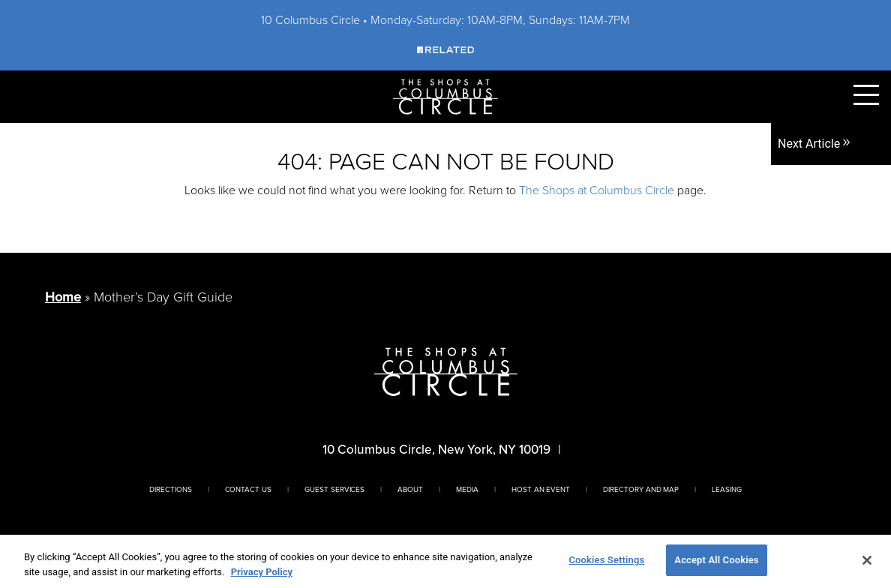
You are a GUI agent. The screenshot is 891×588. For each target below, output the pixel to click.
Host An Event (541, 489)
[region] (445, 561)
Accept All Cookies (716, 560)
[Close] (867, 560)
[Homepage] (445, 96)
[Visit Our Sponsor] (445, 49)
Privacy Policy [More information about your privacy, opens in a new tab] (262, 572)
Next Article (815, 144)
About (410, 489)
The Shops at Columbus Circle (597, 190)
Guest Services (334, 489)
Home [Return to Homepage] (63, 297)
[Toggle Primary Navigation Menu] (866, 95)
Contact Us (249, 489)
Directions (171, 489)
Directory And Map (641, 489)
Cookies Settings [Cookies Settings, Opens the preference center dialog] (606, 560)
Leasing (727, 489)
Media (467, 489)
